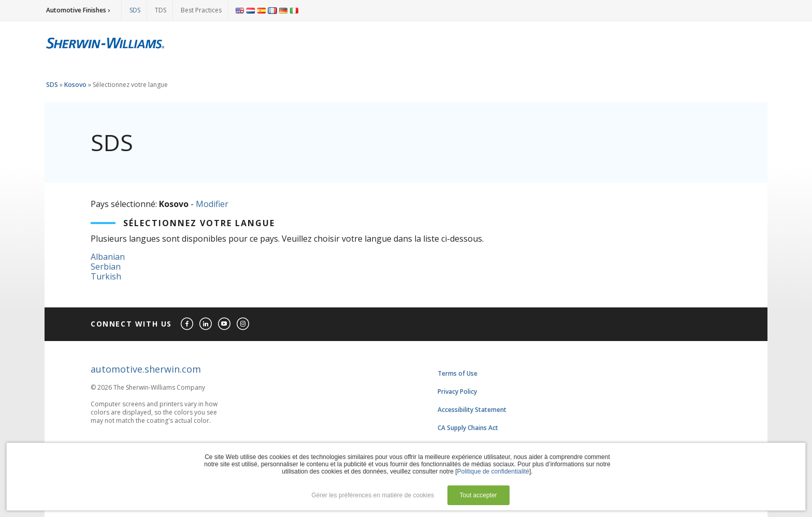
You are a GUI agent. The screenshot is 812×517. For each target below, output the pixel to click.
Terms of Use (458, 373)
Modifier (212, 204)
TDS (161, 10)
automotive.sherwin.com (146, 369)
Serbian (106, 267)
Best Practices (201, 10)
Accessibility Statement (472, 410)
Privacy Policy (457, 392)
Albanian (108, 257)
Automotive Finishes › (78, 10)
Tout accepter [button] (479, 495)
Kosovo (75, 85)
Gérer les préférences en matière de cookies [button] (373, 495)
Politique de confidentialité (493, 471)
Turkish (106, 276)
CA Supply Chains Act (468, 428)
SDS (135, 10)
